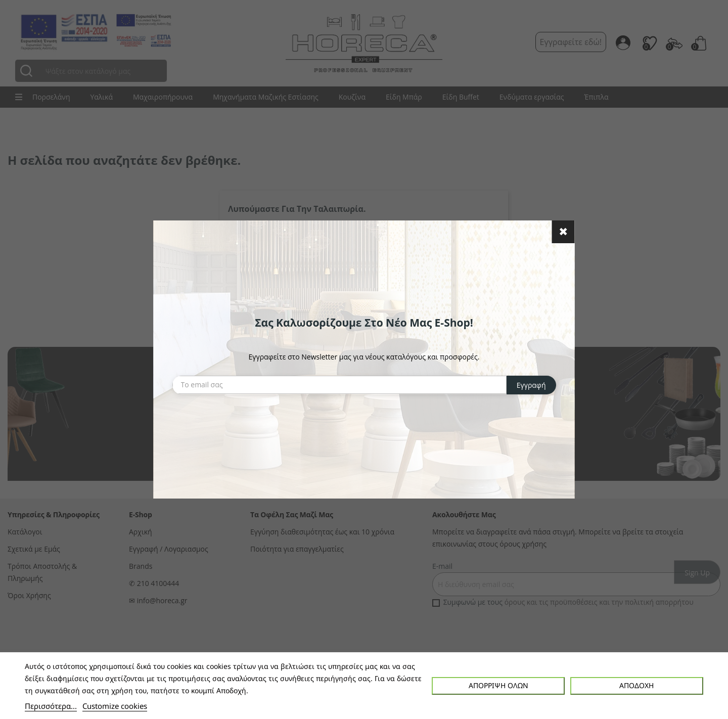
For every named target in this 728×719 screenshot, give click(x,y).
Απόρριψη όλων (498, 685)
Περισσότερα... (51, 706)
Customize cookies (115, 706)
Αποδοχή (636, 685)
